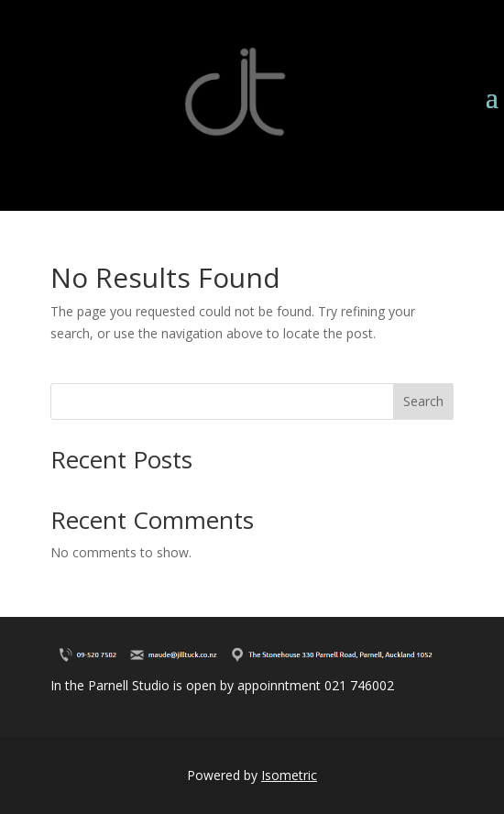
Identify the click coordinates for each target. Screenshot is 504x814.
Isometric (289, 775)
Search (423, 401)
